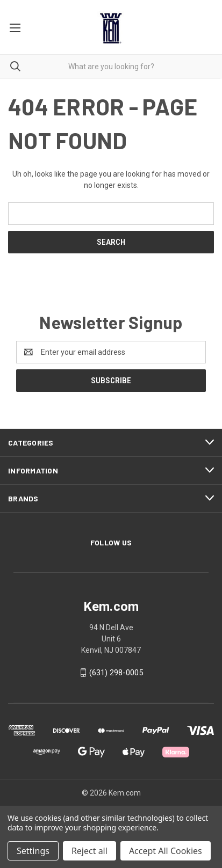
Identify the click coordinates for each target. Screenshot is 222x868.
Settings (33, 851)
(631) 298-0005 (116, 673)
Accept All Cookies (166, 851)
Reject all (89, 851)
